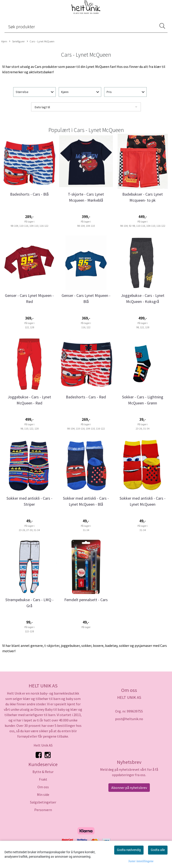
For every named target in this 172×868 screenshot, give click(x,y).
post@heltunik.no (129, 719)
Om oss (43, 787)
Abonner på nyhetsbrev (129, 788)
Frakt (43, 779)
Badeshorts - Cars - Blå (29, 194)
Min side (43, 795)
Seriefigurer (17, 41)
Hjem (4, 41)
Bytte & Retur (43, 772)
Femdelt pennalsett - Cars (86, 600)
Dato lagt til (42, 107)
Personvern (43, 810)
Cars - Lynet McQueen (41, 41)
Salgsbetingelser (43, 802)
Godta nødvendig (129, 850)
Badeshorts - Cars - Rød (86, 397)
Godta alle (158, 850)
